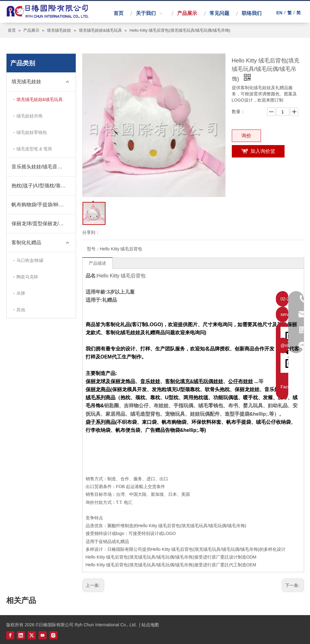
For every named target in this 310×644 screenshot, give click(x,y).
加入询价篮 (263, 151)
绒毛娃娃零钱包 (32, 132)
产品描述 (97, 263)
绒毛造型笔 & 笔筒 (34, 149)
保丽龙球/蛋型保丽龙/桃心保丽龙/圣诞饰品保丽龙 (44, 224)
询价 (246, 136)
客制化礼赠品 (26, 242)
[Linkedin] (21, 635)
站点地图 (150, 625)
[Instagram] (53, 635)
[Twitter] (32, 635)
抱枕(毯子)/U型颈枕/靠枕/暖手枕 (44, 186)
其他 (21, 310)
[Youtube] (43, 635)
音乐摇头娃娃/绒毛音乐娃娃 (42, 167)
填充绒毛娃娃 (26, 82)
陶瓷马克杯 (27, 277)
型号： (93, 249)
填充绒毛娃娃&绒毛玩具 (40, 99)
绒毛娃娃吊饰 (29, 116)
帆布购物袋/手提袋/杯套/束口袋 (44, 205)
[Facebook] (10, 635)
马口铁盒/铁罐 (30, 260)
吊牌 (21, 293)
